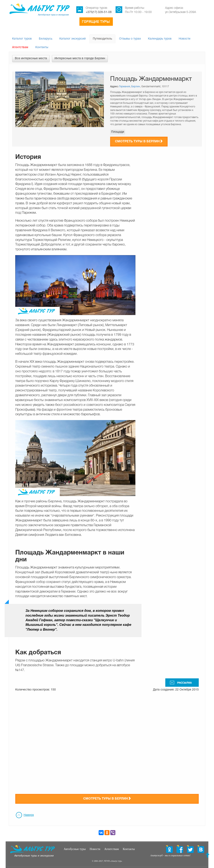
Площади (118, 132)
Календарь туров (160, 39)
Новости (185, 39)
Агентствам (20, 47)
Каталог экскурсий (73, 39)
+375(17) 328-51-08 (99, 12)
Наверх (29, 815)
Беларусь (46, 39)
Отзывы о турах (130, 39)
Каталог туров (22, 39)
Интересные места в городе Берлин (80, 59)
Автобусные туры (75, 849)
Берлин (136, 87)
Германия (125, 87)
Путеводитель (102, 39)
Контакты (42, 47)
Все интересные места (31, 59)
